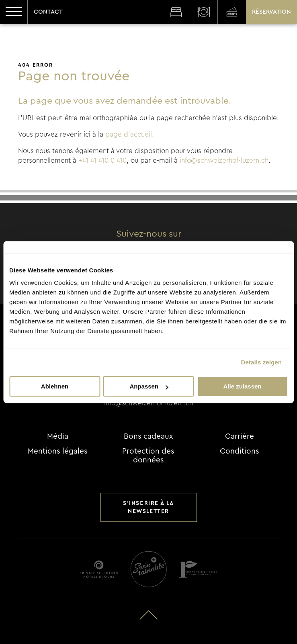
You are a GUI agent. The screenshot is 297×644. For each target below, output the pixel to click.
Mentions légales (58, 451)
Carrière (240, 436)
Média (58, 436)
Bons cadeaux (148, 436)
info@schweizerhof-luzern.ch (224, 160)
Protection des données (148, 456)
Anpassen (149, 386)
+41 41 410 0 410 (102, 160)
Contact (48, 12)
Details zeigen (261, 362)
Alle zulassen (242, 386)
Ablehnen (55, 386)
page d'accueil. (130, 134)
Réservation (271, 12)
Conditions (240, 451)
